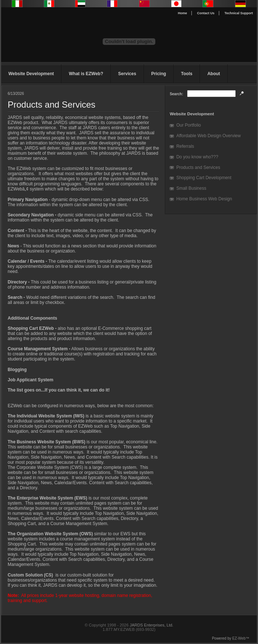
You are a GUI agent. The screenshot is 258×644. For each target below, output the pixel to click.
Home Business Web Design (204, 199)
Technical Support (239, 13)
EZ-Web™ (241, 638)
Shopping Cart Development (204, 178)
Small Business (191, 188)
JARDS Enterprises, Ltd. (151, 625)
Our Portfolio (188, 125)
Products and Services (198, 167)
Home (183, 13)
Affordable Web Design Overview (208, 136)
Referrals (185, 146)
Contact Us (206, 13)
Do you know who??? (197, 157)
